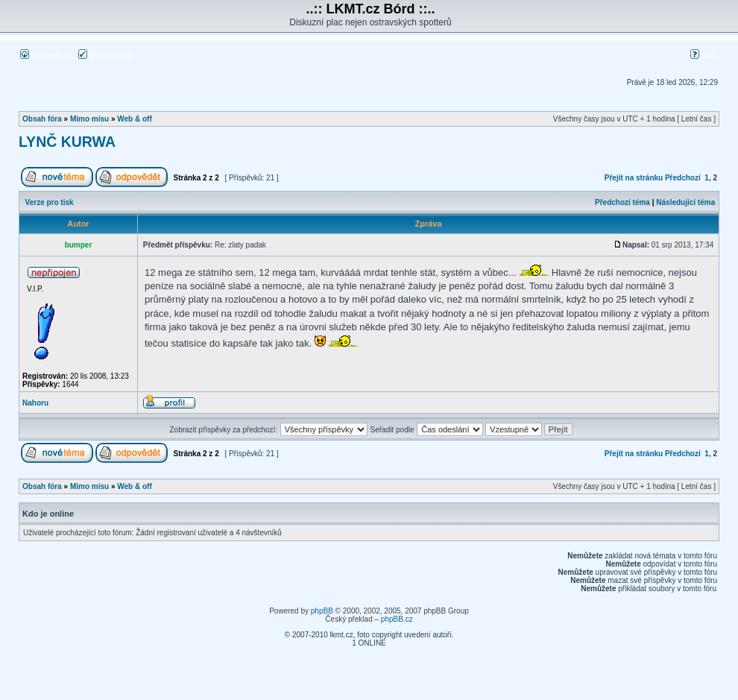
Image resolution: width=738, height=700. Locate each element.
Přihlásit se (46, 56)
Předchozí (683, 178)
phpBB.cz (397, 619)
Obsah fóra (42, 119)
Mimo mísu (89, 119)
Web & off (134, 119)
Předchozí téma (622, 202)
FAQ (704, 56)
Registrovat (105, 56)
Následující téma (685, 202)
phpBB (322, 611)
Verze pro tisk (50, 202)
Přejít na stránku (634, 178)
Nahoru (35, 403)
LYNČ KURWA (67, 142)
